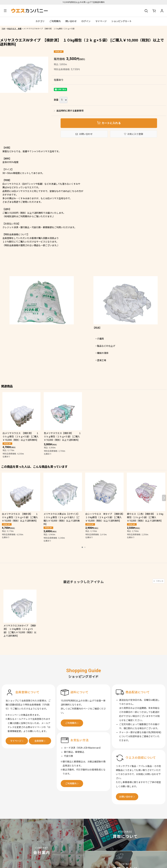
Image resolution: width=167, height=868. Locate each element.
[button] (5, 11)
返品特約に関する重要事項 (69, 111)
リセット (159, 581)
